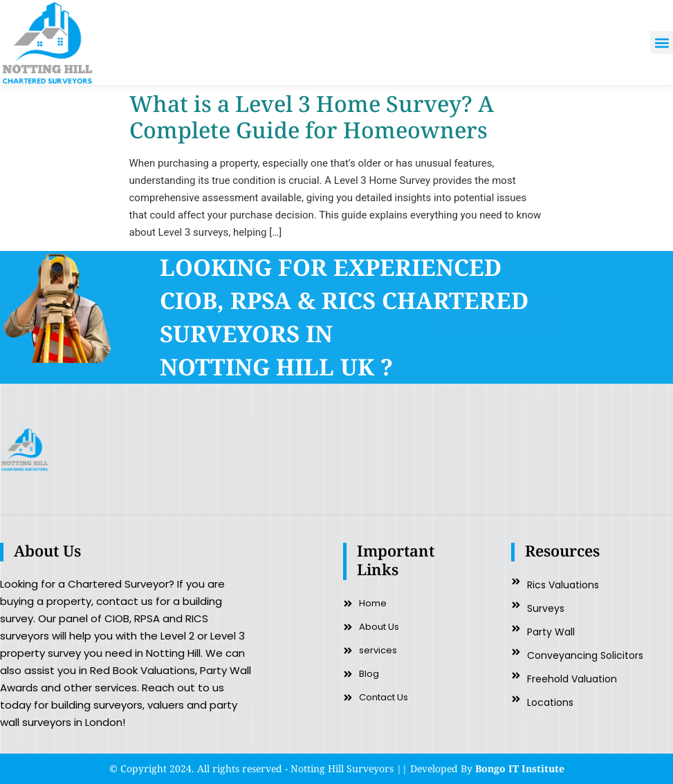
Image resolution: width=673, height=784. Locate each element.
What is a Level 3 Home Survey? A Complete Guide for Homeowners (312, 116)
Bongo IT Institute (520, 768)
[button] (662, 43)
